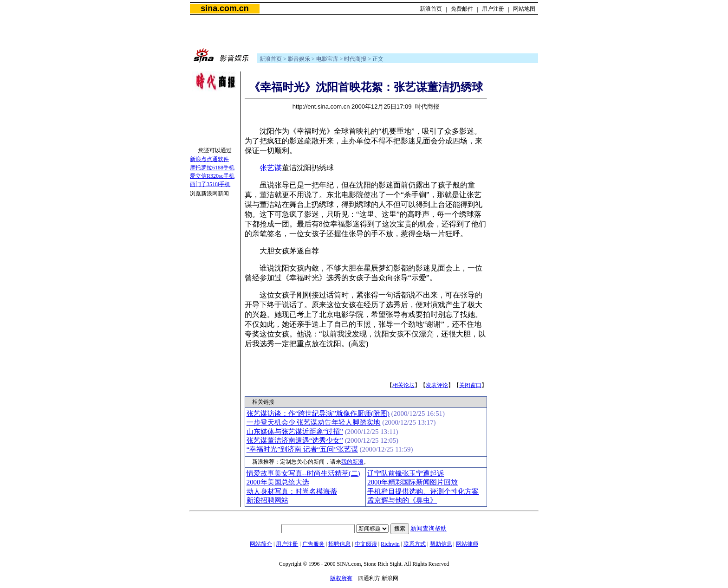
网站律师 (467, 544)
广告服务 (313, 544)
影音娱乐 (299, 59)
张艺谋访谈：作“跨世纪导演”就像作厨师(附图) (318, 414)
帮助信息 (441, 544)
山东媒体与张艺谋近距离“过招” (295, 432)
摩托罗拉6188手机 (212, 168)
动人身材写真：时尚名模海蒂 (292, 491)
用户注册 (493, 9)
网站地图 (524, 9)
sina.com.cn (224, 8)
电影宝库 (327, 59)
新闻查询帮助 (429, 528)
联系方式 (415, 544)
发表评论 (437, 385)
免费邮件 (462, 9)
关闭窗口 (470, 385)
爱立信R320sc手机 (212, 176)
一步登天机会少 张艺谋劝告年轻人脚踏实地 (314, 422)
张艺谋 (271, 168)
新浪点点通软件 (209, 159)
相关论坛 (403, 385)
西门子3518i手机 (210, 184)
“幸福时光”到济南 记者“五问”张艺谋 (302, 449)
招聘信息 (339, 544)
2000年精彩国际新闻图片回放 (413, 482)
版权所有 (341, 578)
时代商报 (355, 59)
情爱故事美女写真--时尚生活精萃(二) (303, 473)
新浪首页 (431, 9)
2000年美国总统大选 (278, 482)
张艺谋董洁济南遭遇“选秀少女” (295, 440)
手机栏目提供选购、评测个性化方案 (423, 491)
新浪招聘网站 (267, 500)
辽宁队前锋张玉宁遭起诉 (406, 473)
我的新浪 (352, 462)
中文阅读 (366, 544)
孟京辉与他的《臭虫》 (402, 500)
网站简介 (261, 544)
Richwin (390, 544)
